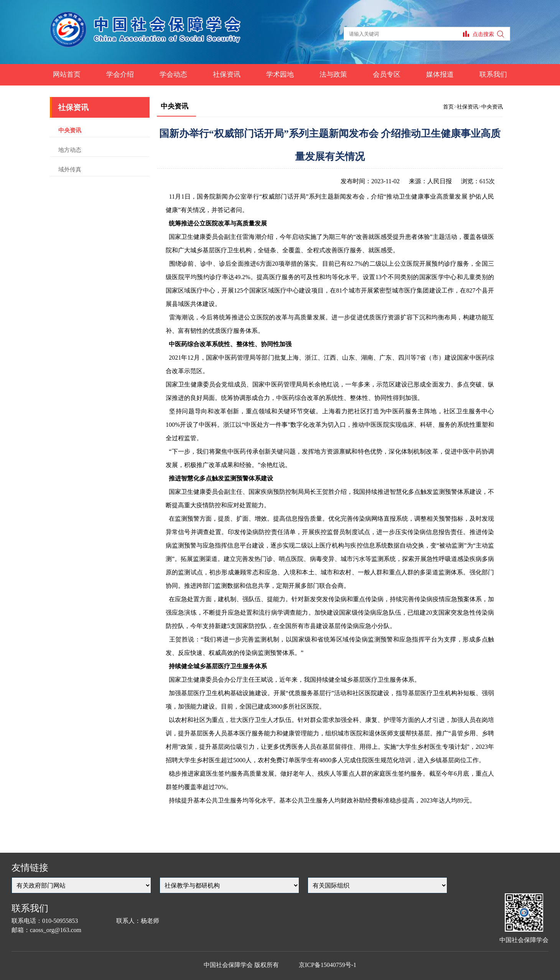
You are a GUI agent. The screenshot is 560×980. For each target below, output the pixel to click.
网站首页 (67, 74)
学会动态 (173, 74)
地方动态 (70, 150)
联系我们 (493, 74)
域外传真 (70, 169)
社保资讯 (227, 74)
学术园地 (280, 74)
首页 (448, 107)
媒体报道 (440, 74)
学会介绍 (120, 74)
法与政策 (333, 74)
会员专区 (387, 74)
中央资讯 (70, 130)
